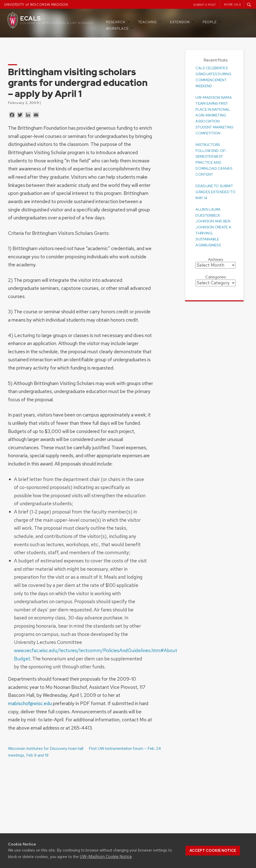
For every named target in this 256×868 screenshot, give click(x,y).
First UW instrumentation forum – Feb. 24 (125, 748)
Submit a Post (205, 5)
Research (118, 22)
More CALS (232, 4)
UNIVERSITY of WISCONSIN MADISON (36, 5)
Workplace (120, 28)
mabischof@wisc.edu (30, 703)
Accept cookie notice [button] (213, 851)
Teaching (150, 22)
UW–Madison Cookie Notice (106, 857)
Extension (182, 22)
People (212, 22)
